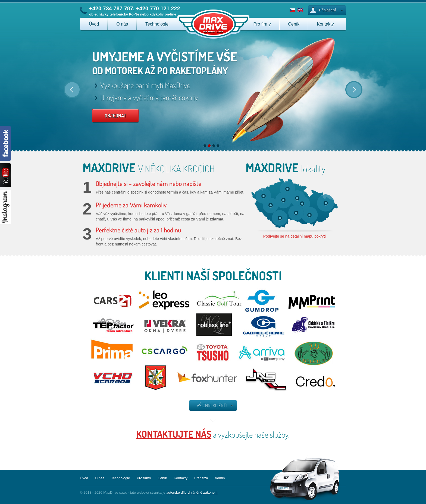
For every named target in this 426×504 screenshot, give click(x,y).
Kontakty (325, 24)
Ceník (294, 24)
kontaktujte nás (174, 434)
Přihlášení (327, 10)
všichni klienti (212, 405)
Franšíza (201, 478)
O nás (122, 24)
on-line (170, 14)
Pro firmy (262, 24)
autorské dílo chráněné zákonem (192, 492)
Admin (220, 478)
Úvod (94, 24)
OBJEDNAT (115, 116)
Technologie (157, 24)
